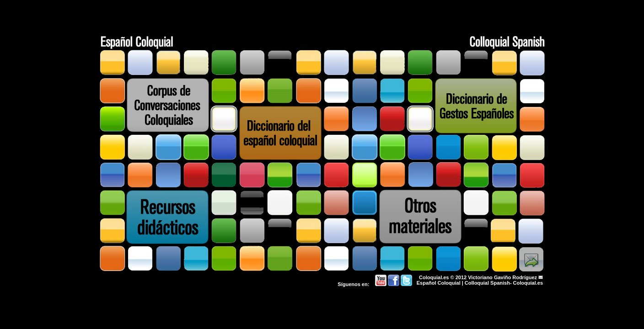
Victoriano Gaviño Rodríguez (502, 277)
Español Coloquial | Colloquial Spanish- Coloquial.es (480, 283)
